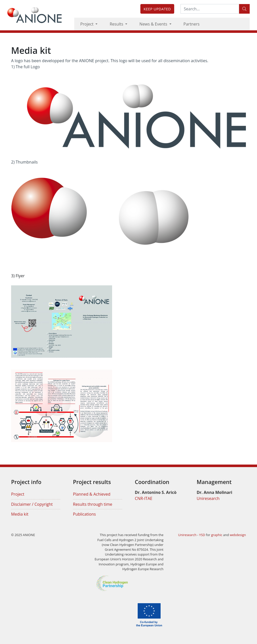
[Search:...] (210, 9)
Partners (192, 24)
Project (87, 24)
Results (117, 24)
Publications (84, 514)
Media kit (20, 514)
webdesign (238, 535)
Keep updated (157, 9)
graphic (217, 535)
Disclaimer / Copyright (32, 504)
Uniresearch (208, 498)
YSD (202, 535)
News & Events (154, 24)
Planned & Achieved (92, 494)
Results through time (93, 504)
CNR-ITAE (144, 498)
